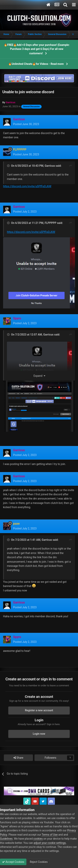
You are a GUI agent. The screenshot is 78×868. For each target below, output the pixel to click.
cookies (38, 839)
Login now (39, 734)
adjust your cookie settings (50, 843)
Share (18, 758)
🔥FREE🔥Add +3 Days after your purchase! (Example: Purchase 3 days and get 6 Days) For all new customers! (37, 49)
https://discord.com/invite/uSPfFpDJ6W (27, 186)
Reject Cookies (38, 862)
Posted (26, 124)
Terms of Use (50, 835)
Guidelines (6, 839)
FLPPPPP (50, 223)
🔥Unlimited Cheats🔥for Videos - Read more (36, 64)
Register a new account (39, 710)
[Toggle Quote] (9, 166)
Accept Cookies (13, 862)
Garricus (50, 166)
